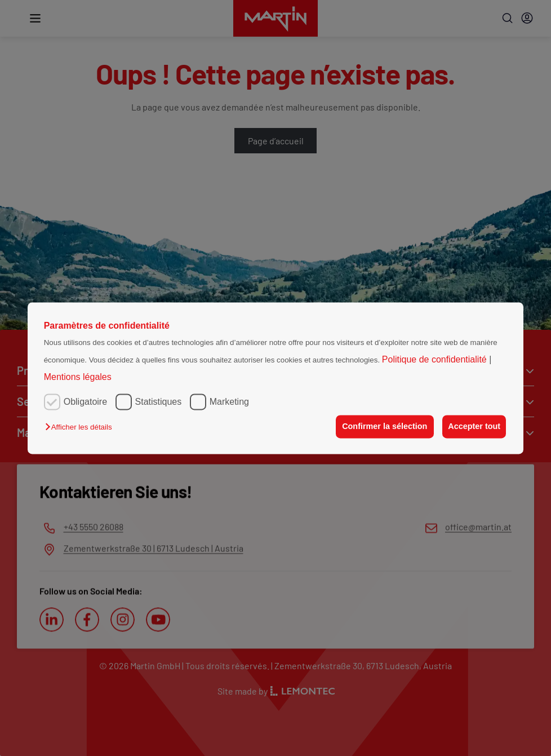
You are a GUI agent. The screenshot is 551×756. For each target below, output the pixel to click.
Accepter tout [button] (474, 427)
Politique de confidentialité (436, 360)
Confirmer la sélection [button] (382, 427)
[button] (81, 428)
